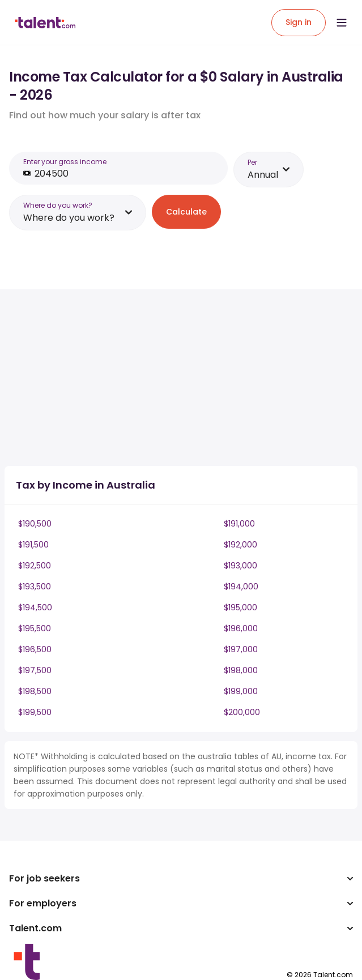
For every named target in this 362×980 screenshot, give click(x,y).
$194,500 (35, 607)
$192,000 (240, 545)
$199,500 (35, 712)
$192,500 (35, 566)
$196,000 (241, 628)
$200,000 (242, 712)
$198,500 (35, 691)
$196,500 (35, 649)
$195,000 (240, 607)
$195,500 (35, 628)
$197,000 (241, 649)
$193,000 (240, 566)
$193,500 (35, 587)
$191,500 (33, 545)
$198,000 (241, 670)
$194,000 (241, 587)
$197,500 (35, 670)
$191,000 (239, 524)
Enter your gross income (65, 162)
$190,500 (35, 524)
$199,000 (241, 691)
